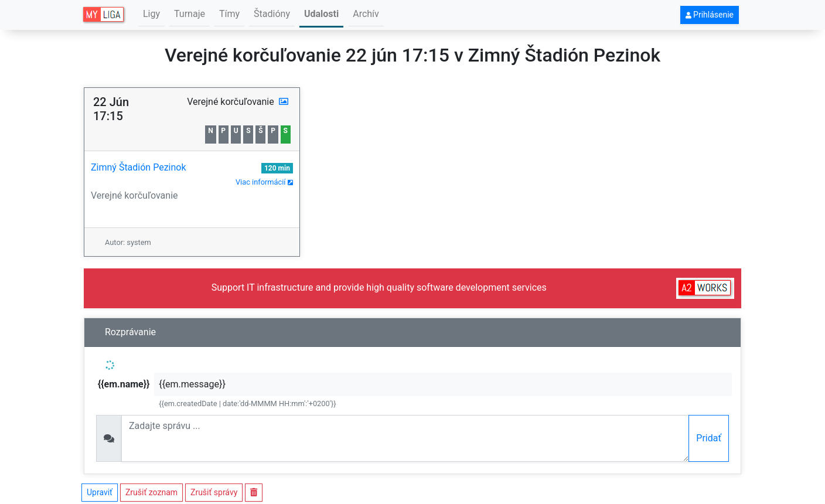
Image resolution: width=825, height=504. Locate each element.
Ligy (151, 14)
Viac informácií (264, 182)
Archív (366, 14)
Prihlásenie (710, 15)
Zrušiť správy (214, 492)
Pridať (709, 438)
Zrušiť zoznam (151, 492)
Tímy (229, 14)
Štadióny (272, 14)
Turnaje (190, 14)
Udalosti (321, 14)
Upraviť (100, 492)
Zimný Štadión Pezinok (139, 167)
